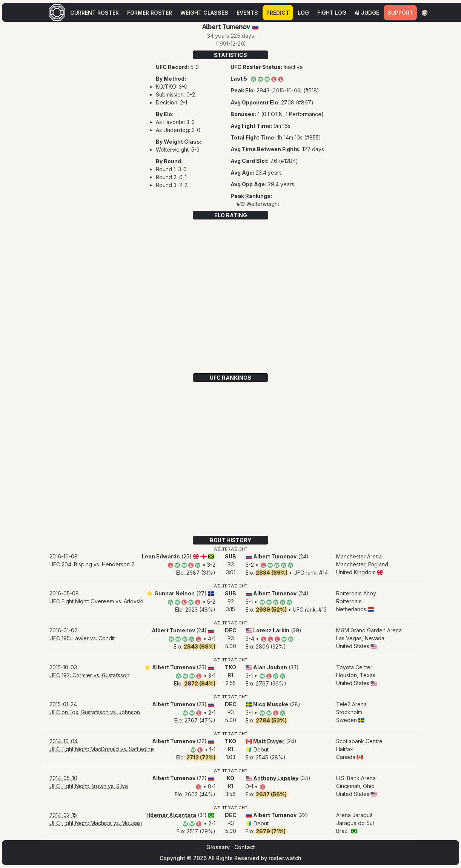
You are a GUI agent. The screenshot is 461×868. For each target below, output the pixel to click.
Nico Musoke (271, 704)
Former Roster (150, 13)
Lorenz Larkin (271, 630)
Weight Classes (204, 13)
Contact (245, 847)
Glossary (218, 847)
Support (400, 13)
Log (303, 13)
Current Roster (95, 13)
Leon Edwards (161, 556)
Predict (278, 13)
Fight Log (332, 13)
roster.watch (285, 858)
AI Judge (367, 13)
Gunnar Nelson (174, 593)
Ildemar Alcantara (172, 815)
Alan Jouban (270, 667)
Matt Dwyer (269, 741)
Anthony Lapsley (276, 778)
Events (247, 13)
